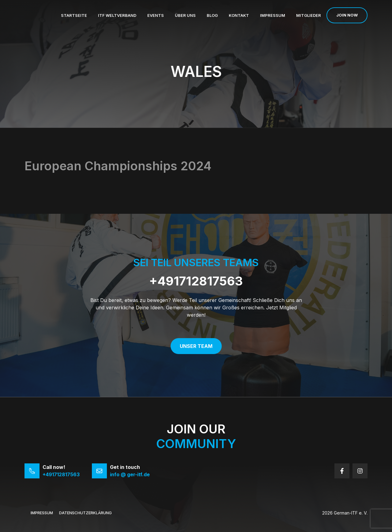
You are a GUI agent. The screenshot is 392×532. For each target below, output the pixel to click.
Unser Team (196, 346)
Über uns (185, 15)
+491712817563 (196, 281)
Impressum (273, 15)
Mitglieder (309, 15)
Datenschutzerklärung (85, 513)
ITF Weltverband (117, 15)
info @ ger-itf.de (130, 474)
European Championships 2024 (118, 166)
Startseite (74, 15)
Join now (347, 15)
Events (156, 15)
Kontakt (239, 15)
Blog (212, 15)
